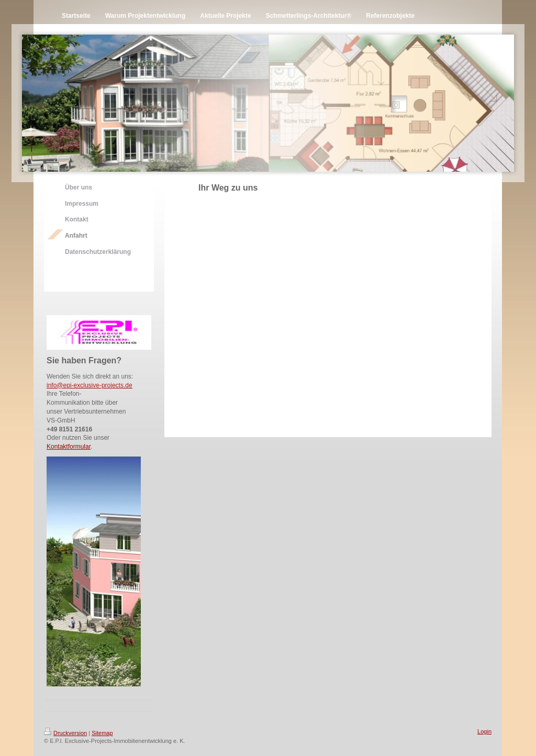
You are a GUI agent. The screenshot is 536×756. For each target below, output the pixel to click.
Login (484, 731)
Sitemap (102, 733)
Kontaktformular (69, 447)
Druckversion (65, 733)
